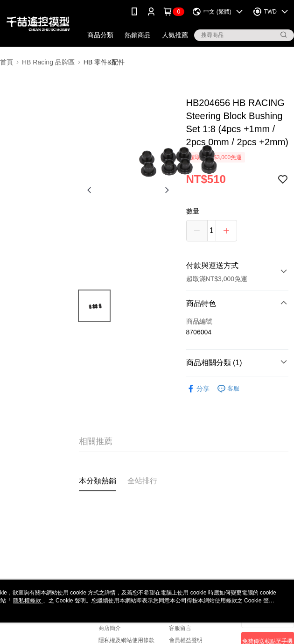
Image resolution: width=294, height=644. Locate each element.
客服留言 (180, 628)
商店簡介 (110, 628)
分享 (198, 389)
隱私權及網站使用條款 (126, 640)
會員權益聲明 (186, 640)
